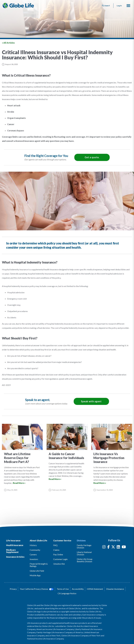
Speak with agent (91, 401)
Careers (33, 554)
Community (35, 550)
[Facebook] (108, 547)
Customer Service (62, 540)
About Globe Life (38, 540)
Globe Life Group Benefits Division (85, 560)
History (33, 545)
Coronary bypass (16, 131)
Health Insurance (15, 545)
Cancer (11, 124)
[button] (128, 6)
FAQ (55, 545)
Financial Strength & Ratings (39, 565)
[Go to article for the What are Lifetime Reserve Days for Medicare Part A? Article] (22, 458)
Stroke (11, 112)
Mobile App (35, 575)
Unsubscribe (59, 564)
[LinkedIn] (118, 547)
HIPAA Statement (95, 589)
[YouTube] (124, 547)
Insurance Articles (15, 557)
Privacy (13, 589)
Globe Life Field (37, 571)
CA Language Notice (67, 593)
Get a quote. (92, 157)
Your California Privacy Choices (37, 589)
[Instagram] (104, 547)
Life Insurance (13, 540)
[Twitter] (113, 547)
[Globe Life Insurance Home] (18, 6)
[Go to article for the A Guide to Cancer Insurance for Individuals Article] (67, 458)
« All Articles (8, 43)
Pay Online (58, 554)
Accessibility (78, 589)
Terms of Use (63, 589)
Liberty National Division (84, 553)
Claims (56, 550)
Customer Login (60, 559)
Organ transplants (16, 118)
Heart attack (14, 105)
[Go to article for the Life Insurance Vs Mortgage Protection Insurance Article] (112, 458)
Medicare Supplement (12, 551)
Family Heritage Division (84, 546)
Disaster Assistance (115, 589)
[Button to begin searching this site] (105, 6)
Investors (34, 559)
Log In (119, 6)
